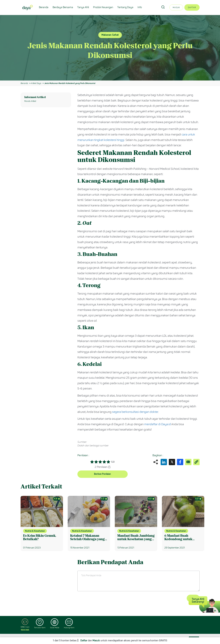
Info (140, 7)
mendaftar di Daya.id (158, 424)
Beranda (44, 7)
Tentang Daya (125, 7)
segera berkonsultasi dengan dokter (135, 412)
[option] (110, 48)
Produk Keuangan (103, 7)
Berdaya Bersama (63, 7)
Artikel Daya (36, 83)
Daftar (192, 7)
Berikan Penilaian (102, 474)
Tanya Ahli (83, 7)
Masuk (176, 7)
